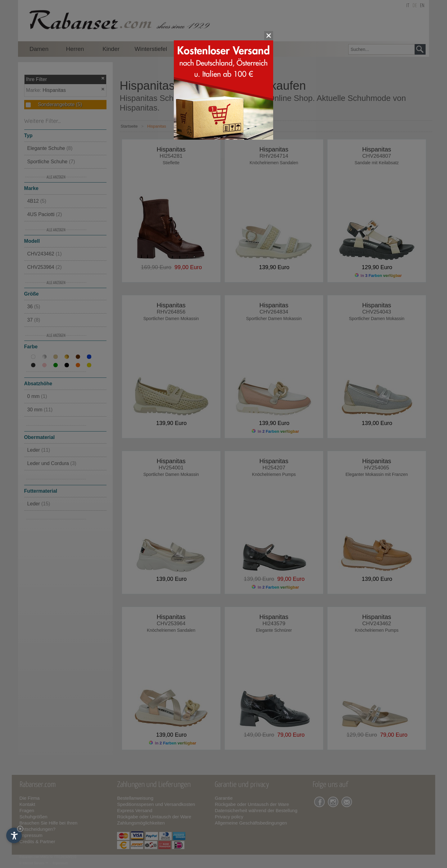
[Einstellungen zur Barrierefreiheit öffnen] (14, 835)
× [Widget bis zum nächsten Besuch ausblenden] (20, 829)
